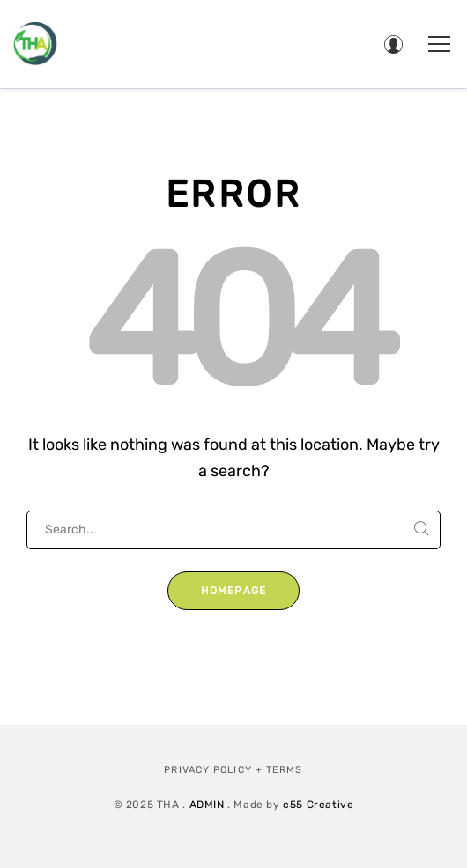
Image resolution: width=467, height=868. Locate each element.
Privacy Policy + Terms (233, 770)
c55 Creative (318, 805)
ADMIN (207, 805)
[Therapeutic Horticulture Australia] (35, 44)
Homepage (234, 591)
